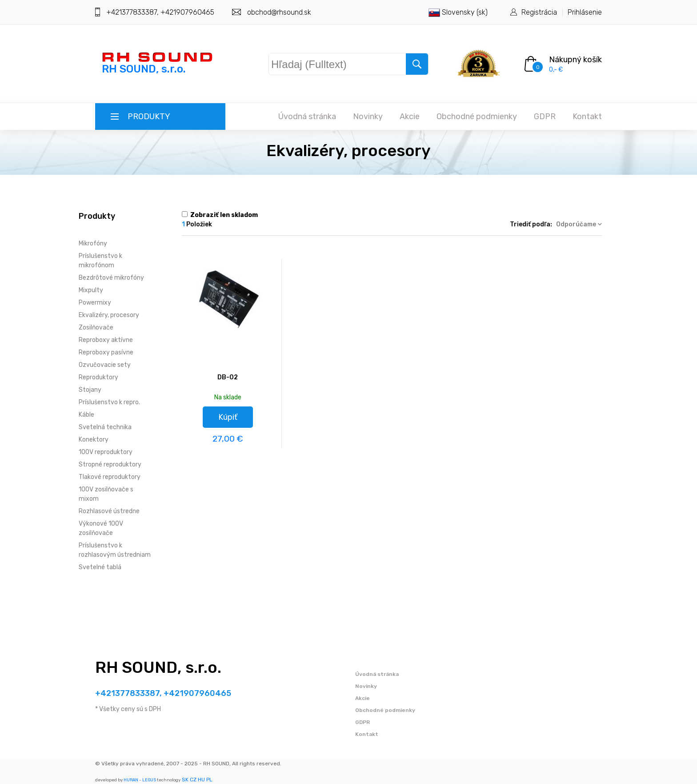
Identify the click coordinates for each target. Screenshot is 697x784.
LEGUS (149, 780)
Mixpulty (91, 290)
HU (201, 780)
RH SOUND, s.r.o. (158, 667)
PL (209, 780)
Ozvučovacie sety (105, 365)
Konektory (94, 440)
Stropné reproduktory (110, 464)
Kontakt (587, 117)
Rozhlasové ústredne (109, 511)
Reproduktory (98, 377)
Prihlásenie (585, 12)
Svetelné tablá (100, 567)
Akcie (410, 117)
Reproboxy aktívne (106, 340)
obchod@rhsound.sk (279, 12)
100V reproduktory (106, 452)
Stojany (90, 390)
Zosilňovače (96, 328)
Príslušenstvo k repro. (109, 402)
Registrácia (539, 12)
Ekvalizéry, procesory (109, 315)
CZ (193, 780)
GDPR (545, 117)
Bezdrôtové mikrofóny (111, 278)
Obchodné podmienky (477, 117)
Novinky (368, 117)
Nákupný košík (575, 60)
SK (185, 780)
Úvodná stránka (307, 117)
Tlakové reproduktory (110, 477)
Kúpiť (228, 417)
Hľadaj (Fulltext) (316, 62)
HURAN (131, 780)
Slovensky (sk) (458, 12)
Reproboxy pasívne (106, 352)
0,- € (556, 70)
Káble (86, 415)
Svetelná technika (105, 427)
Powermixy (95, 303)
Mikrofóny (93, 243)
